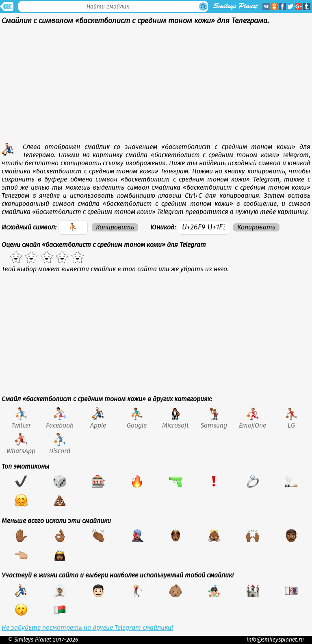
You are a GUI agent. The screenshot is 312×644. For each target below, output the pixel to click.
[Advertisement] (156, 86)
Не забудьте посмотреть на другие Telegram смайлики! (87, 628)
